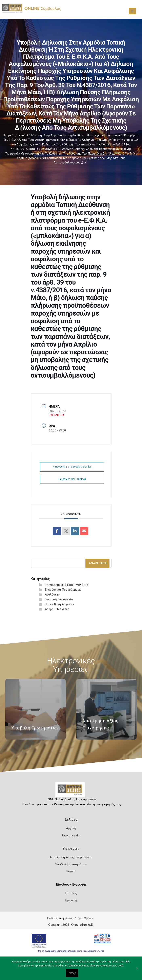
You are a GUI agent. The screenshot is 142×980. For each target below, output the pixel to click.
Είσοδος (71, 893)
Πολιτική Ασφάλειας (60, 918)
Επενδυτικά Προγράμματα (63, 590)
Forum (71, 871)
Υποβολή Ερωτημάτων (71, 864)
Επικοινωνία (71, 835)
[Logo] (71, 791)
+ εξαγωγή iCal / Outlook (72, 479)
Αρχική (9, 135)
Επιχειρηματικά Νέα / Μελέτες (66, 585)
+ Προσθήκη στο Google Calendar (72, 467)
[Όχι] (137, 970)
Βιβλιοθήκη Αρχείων (59, 604)
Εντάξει (72, 973)
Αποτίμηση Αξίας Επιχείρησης (71, 857)
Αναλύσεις (52, 595)
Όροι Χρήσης (86, 918)
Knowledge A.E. (82, 925)
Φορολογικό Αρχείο (59, 599)
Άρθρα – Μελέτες (57, 609)
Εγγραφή (71, 900)
